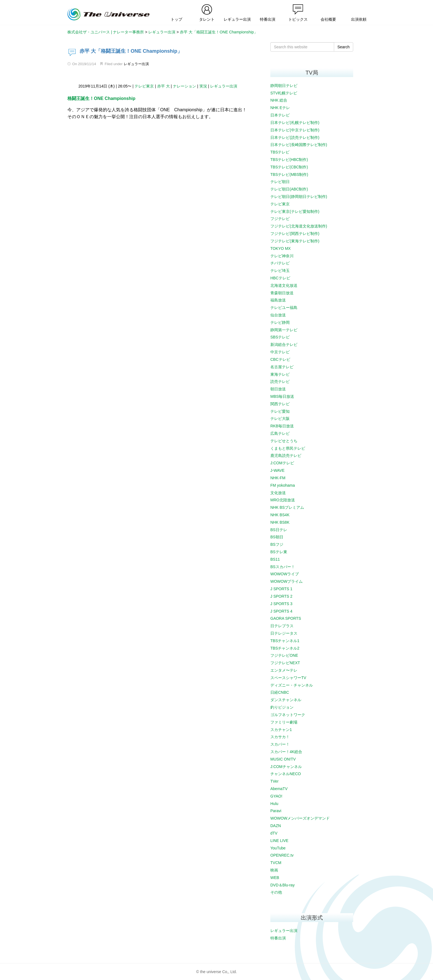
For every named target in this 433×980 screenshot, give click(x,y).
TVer (274, 781)
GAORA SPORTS (286, 618)
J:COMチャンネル (286, 767)
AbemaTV (279, 789)
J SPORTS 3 (281, 604)
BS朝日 (277, 537)
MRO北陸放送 (283, 500)
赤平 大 (163, 86)
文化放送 (278, 493)
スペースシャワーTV (288, 678)
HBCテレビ (280, 278)
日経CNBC (280, 692)
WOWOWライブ (285, 574)
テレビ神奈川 (282, 256)
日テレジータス (284, 633)
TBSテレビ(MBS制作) (289, 174)
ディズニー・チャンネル (292, 685)
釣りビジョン (282, 707)
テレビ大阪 (280, 419)
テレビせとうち (284, 441)
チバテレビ (280, 263)
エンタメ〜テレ (284, 670)
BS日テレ (279, 530)
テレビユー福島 (284, 308)
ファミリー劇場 (284, 722)
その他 (276, 892)
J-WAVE (277, 470)
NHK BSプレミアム (287, 507)
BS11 (275, 559)
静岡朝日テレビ (284, 86)
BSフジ (277, 544)
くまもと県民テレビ (288, 448)
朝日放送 (278, 389)
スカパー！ (280, 744)
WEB (275, 878)
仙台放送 (278, 315)
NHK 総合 (279, 100)
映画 (274, 870)
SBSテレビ (280, 337)
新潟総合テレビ (284, 345)
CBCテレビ (280, 359)
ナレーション (184, 86)
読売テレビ (280, 382)
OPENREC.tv (282, 855)
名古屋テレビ (282, 367)
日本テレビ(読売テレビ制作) (295, 137)
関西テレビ (280, 404)
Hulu (274, 804)
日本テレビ (280, 115)
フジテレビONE (284, 655)
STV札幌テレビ (284, 93)
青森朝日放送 (282, 293)
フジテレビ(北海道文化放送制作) (299, 226)
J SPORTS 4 (281, 611)
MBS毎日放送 (282, 396)
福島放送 (278, 300)
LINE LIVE (279, 841)
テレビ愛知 (280, 411)
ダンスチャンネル (286, 700)
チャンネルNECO (286, 774)
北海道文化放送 (284, 285)
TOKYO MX (281, 248)
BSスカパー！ (283, 567)
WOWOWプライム (287, 581)
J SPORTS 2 (281, 596)
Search (344, 47)
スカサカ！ (280, 737)
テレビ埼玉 (280, 271)
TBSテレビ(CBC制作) (289, 167)
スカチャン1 (281, 730)
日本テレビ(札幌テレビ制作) (295, 123)
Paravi (276, 811)
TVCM (276, 863)
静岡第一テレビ (284, 330)
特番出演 (278, 938)
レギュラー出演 (136, 64)
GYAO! (276, 796)
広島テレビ (280, 433)
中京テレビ (280, 352)
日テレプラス (282, 626)
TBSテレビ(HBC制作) (289, 160)
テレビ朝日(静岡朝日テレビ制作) (299, 197)
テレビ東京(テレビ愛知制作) (295, 211)
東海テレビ (280, 374)
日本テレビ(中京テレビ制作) (295, 130)
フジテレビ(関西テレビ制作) (295, 234)
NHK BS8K (280, 522)
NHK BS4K (280, 515)
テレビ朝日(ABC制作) (289, 189)
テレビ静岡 (280, 322)
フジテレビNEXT (285, 663)
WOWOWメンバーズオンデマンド (300, 818)
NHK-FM (278, 478)
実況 (203, 86)
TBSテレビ (280, 152)
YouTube (278, 848)
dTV (274, 833)
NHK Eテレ (280, 108)
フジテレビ (280, 219)
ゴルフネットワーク (288, 715)
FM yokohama (283, 485)
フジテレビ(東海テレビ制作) (295, 241)
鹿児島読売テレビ (286, 455)
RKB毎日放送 (282, 426)
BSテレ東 (279, 552)
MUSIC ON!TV (283, 759)
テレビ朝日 (280, 182)
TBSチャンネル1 (285, 641)
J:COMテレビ (282, 463)
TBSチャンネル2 (285, 648)
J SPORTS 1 (281, 589)
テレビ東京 (144, 86)
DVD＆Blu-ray (282, 885)
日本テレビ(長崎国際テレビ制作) (299, 145)
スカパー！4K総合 (286, 752)
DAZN (276, 826)
